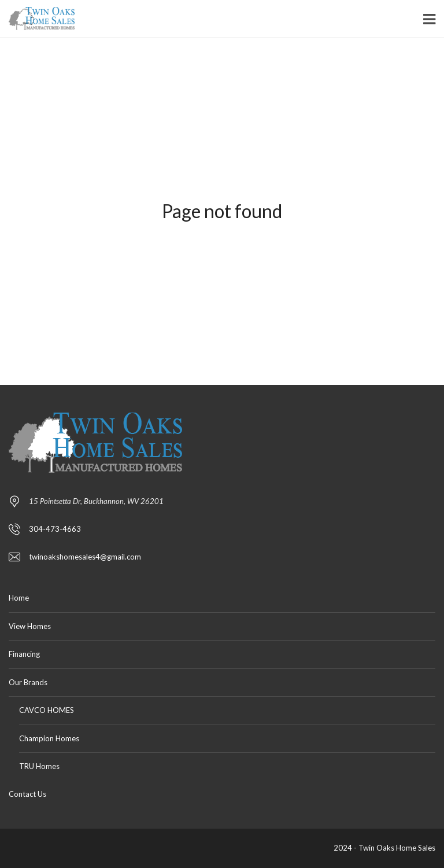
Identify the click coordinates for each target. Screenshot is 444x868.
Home (19, 598)
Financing (24, 654)
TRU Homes (39, 766)
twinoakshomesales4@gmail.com (85, 557)
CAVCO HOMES (47, 710)
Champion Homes (49, 738)
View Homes (30, 626)
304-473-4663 (55, 529)
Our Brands (28, 682)
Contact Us (27, 794)
